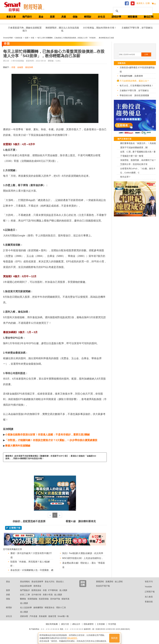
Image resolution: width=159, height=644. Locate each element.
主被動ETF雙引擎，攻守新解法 (137, 28)
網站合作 (76, 628)
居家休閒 (24, 620)
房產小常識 (48, 598)
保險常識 (65, 602)
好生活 (101, 17)
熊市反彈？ (125, 177)
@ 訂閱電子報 (13, 528)
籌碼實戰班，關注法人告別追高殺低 (62, 29)
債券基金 (37, 589)
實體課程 (100, 585)
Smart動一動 (63, 620)
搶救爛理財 (38, 611)
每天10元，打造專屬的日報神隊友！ (137, 86)
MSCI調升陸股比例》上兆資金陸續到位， (83, 558)
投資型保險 (44, 602)
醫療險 (23, 602)
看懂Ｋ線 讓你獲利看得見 (81, 521)
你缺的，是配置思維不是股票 (29, 521)
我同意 (114, 637)
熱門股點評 (25, 594)
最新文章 (11, 17)
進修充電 (52, 620)
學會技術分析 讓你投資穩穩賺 (134, 95)
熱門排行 (27, 17)
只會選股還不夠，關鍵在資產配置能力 (25, 29)
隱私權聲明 (89, 628)
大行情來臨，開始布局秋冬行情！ (100, 28)
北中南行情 (36, 598)
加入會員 (147, 600)
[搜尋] (132, 11)
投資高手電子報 (103, 589)
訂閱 (146, 54)
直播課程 (109, 585)
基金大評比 (50, 585)
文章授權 (101, 628)
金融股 (20, 67)
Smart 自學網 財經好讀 (34, 7)
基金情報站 (25, 585)
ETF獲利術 (53, 594)
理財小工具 (61, 611)
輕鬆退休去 (50, 611)
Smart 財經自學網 (14, 7)
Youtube (146, 590)
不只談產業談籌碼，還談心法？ (134, 81)
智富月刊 (147, 585)
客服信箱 (147, 605)
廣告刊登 (65, 628)
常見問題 (112, 628)
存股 (13, 67)
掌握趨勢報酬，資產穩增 (131, 76)
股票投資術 (36, 594)
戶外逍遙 (33, 620)
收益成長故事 (26, 589)
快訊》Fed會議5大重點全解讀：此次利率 (83, 553)
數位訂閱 (149, 17)
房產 (64, 17)
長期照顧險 (32, 602)
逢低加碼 (29, 67)
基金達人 (60, 585)
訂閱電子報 (148, 595)
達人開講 (63, 594)
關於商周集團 (52, 628)
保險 (75, 17)
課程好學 (116, 17)
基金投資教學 (37, 585)
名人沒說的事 (26, 611)
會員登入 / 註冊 (143, 3)
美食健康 (43, 620)
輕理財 (88, 17)
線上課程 (119, 585)
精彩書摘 (132, 17)
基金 (41, 17)
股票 (52, 17)
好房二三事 (25, 598)
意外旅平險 (55, 602)
